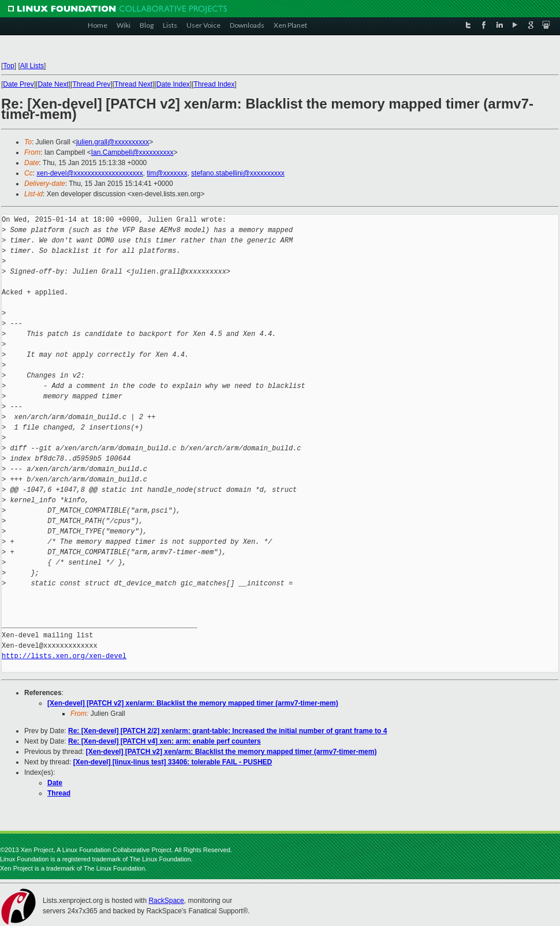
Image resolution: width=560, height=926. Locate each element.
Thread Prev (91, 84)
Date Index (173, 84)
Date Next (53, 84)
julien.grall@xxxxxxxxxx (113, 142)
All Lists (32, 66)
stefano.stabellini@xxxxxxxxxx (238, 173)
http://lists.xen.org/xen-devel (64, 656)
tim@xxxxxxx (167, 173)
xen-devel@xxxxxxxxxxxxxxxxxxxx (89, 173)
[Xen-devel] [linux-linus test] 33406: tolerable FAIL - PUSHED (173, 762)
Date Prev (18, 84)
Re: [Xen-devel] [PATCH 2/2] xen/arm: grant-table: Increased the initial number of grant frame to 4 (227, 731)
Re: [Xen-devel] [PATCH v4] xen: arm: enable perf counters (165, 741)
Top (8, 66)
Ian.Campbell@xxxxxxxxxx (132, 152)
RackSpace (166, 901)
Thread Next (133, 84)
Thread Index (214, 84)
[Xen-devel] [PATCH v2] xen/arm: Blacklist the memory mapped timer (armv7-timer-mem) (193, 703)
